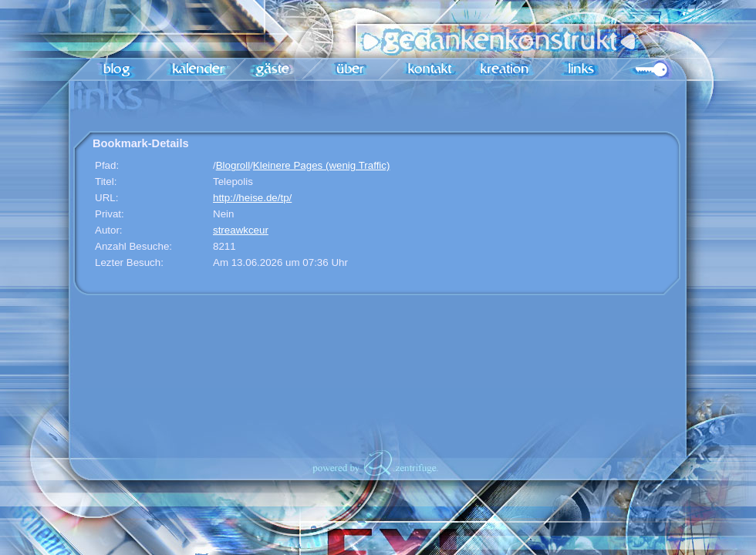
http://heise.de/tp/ (252, 198)
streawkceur (241, 230)
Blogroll (233, 165)
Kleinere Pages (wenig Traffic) (322, 165)
